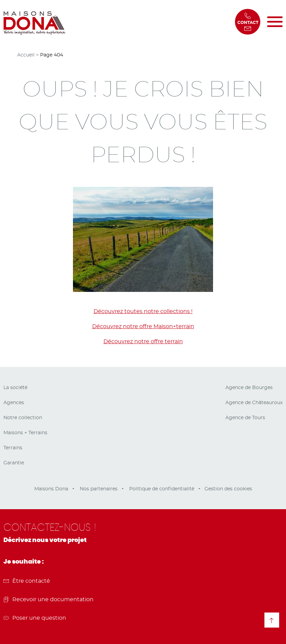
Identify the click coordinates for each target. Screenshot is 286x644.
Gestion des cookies (228, 489)
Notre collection (23, 418)
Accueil (26, 55)
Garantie (14, 463)
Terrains (13, 448)
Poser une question (35, 618)
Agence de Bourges (249, 388)
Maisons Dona (51, 489)
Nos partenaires (99, 489)
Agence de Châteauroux (254, 403)
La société (15, 388)
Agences (14, 403)
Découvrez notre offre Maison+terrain (143, 326)
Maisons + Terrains (25, 433)
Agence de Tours (245, 418)
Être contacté (27, 581)
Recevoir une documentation (48, 600)
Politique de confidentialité (162, 489)
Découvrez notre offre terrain (143, 342)
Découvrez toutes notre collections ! (143, 311)
